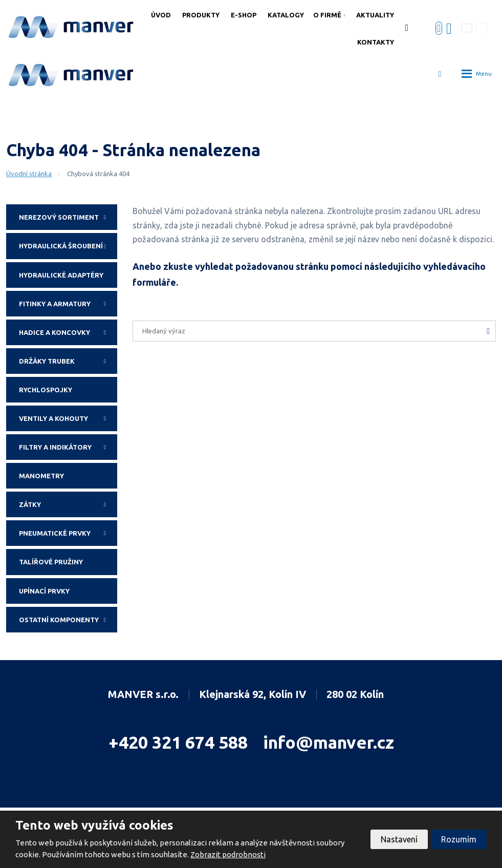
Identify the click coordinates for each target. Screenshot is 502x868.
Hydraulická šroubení (68, 246)
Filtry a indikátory (68, 447)
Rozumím (459, 839)
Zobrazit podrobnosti (228, 854)
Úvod (161, 15)
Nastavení (399, 839)
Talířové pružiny (51, 562)
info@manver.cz (329, 742)
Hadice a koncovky (68, 332)
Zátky (68, 504)
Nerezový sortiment (68, 217)
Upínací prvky (44, 591)
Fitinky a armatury (68, 304)
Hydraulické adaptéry (61, 275)
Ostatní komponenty (68, 620)
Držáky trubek (68, 361)
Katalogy (286, 15)
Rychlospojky (46, 390)
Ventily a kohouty (68, 418)
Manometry (41, 476)
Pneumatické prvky (68, 533)
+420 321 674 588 (178, 742)
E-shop (244, 15)
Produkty (201, 15)
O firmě (327, 15)
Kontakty (376, 42)
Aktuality (375, 15)
